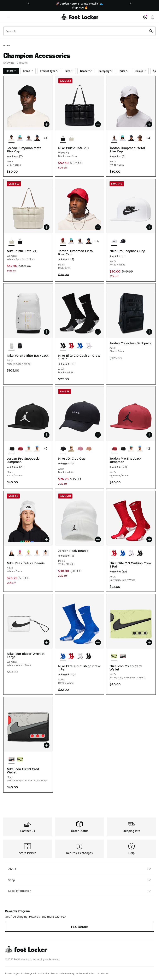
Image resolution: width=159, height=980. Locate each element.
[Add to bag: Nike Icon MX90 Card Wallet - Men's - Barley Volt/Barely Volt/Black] (149, 642)
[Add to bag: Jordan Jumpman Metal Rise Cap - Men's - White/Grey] (149, 124)
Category (105, 71)
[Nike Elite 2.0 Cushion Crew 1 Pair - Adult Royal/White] (80, 346)
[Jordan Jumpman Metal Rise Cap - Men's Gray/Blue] (37, 138)
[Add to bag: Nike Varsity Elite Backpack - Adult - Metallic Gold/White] (47, 332)
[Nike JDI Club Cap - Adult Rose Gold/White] (89, 449)
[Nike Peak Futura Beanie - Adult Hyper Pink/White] (20, 553)
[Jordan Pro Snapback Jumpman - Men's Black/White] (123, 449)
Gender (86, 71)
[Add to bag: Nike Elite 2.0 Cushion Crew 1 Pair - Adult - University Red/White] (149, 539)
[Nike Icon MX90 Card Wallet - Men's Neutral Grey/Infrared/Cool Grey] (123, 656)
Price (124, 71)
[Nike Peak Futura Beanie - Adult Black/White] (46, 553)
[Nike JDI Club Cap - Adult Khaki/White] (71, 449)
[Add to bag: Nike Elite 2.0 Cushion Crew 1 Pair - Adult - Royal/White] (98, 642)
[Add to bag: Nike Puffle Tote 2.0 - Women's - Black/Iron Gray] (98, 124)
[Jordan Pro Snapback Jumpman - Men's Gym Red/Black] (20, 449)
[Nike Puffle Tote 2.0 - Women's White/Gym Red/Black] (71, 138)
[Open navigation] (8, 17)
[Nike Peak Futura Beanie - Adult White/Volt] (28, 553)
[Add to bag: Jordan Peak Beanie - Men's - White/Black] (98, 539)
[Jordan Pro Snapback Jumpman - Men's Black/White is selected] (11, 449)
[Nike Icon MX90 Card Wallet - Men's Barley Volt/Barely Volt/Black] (20, 759)
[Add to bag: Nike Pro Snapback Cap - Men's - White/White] (149, 227)
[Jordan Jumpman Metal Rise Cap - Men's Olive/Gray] (140, 138)
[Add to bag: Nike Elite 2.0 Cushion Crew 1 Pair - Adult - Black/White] (98, 332)
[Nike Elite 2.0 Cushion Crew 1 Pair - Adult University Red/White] (71, 346)
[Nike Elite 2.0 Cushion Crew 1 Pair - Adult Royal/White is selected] (63, 656)
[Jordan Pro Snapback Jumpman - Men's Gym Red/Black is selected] (114, 449)
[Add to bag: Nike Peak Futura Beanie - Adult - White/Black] (47, 539)
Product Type (49, 71)
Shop (79, 880)
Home (7, 45)
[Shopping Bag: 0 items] (152, 17)
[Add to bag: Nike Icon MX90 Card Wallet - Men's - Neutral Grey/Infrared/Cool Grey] (47, 745)
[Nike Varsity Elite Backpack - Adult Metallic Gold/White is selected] (11, 346)
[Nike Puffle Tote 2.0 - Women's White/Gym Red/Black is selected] (11, 241)
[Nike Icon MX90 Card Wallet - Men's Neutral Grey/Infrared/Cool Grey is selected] (11, 759)
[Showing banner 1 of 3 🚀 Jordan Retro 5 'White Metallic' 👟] (79, 5)
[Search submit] (151, 31)
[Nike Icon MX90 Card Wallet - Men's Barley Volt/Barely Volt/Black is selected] (114, 656)
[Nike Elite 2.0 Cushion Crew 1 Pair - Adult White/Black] (89, 346)
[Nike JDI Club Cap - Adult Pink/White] (80, 449)
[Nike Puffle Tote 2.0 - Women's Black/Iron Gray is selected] (63, 138)
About (79, 869)
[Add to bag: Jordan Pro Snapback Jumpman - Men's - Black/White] (47, 435)
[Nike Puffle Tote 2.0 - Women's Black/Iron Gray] (20, 241)
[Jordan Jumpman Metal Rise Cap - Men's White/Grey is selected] (114, 138)
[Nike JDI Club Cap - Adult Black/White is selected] (63, 449)
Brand (28, 71)
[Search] (79, 31)
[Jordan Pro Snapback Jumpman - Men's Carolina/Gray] (37, 449)
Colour (141, 71)
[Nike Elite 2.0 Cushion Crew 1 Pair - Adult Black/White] (140, 553)
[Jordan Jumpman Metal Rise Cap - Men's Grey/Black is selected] (11, 138)
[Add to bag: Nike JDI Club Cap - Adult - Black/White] (98, 435)
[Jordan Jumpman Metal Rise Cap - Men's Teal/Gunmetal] (20, 138)
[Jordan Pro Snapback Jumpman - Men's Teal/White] (28, 449)
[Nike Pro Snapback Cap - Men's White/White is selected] (114, 241)
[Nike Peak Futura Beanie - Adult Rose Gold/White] (37, 553)
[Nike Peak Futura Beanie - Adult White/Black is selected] (11, 553)
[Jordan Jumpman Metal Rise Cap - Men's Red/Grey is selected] (63, 241)
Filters (11, 71)
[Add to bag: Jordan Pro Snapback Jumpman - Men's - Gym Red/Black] (149, 435)
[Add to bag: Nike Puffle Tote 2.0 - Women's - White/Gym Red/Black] (47, 227)
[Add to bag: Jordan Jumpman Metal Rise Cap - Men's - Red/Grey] (98, 227)
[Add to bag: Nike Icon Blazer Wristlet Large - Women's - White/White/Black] (47, 642)
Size (69, 71)
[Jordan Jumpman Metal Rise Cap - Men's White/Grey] (28, 138)
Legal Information (79, 891)
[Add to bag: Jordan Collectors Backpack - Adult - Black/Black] (149, 332)
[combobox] (79, 31)
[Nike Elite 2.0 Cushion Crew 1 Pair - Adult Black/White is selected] (63, 346)
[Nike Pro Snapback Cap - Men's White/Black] (123, 241)
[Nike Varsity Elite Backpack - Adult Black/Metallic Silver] (20, 346)
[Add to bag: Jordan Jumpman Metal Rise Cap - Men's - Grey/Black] (47, 124)
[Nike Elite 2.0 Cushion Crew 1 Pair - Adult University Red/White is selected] (114, 553)
